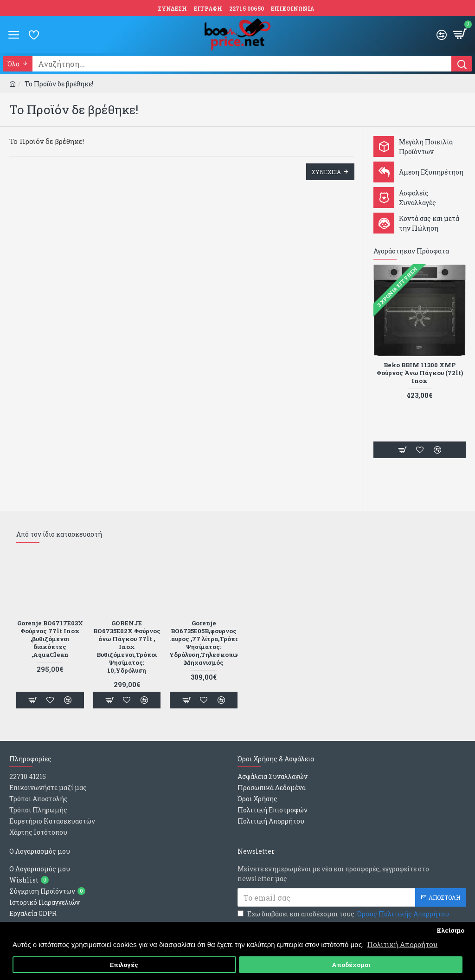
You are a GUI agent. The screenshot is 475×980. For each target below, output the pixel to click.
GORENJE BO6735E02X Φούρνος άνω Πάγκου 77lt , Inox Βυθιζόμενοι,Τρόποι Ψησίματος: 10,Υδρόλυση (127, 647)
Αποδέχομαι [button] (351, 965)
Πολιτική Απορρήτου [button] (402, 944)
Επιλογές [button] (124, 965)
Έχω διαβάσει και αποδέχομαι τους (344, 914)
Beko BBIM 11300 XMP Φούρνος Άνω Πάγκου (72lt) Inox (420, 373)
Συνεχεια (326, 172)
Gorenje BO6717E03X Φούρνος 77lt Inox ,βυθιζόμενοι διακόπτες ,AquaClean (50, 639)
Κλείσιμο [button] (450, 930)
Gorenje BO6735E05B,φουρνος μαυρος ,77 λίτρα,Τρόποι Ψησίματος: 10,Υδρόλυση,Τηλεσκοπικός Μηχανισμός (204, 643)
